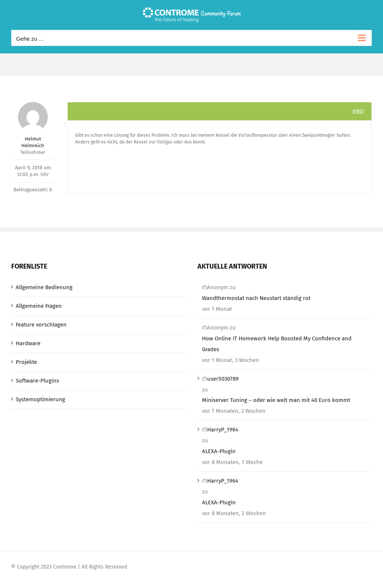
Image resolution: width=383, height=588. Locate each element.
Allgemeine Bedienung (44, 287)
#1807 (358, 111)
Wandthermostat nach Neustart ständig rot (256, 298)
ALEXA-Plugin (219, 451)
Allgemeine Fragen (39, 306)
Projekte (26, 362)
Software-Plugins (37, 381)
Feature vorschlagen (41, 325)
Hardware (28, 343)
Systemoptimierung (40, 399)
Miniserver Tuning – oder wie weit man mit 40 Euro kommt (276, 400)
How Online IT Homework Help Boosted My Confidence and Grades (277, 344)
